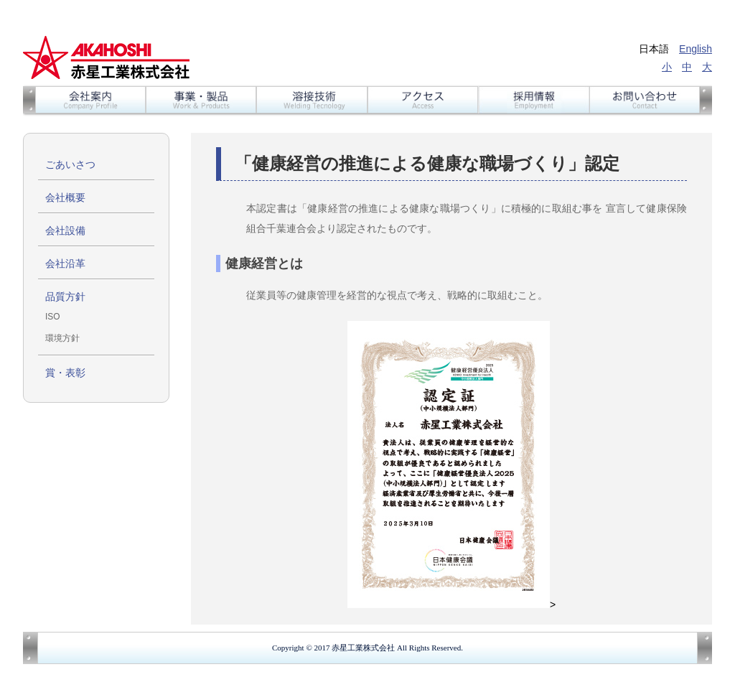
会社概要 (65, 197)
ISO (52, 317)
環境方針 (62, 338)
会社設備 (65, 230)
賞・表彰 (65, 373)
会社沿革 (65, 263)
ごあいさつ (70, 164)
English (696, 49)
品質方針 (65, 297)
